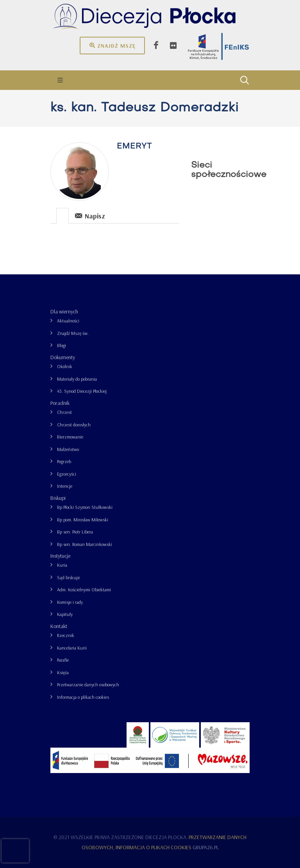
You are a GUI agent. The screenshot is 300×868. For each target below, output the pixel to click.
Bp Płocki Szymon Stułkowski (85, 507)
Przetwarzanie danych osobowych (88, 685)
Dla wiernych (64, 311)
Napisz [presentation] (90, 216)
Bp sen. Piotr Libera (75, 532)
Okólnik (65, 366)
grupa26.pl (206, 847)
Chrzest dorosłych (74, 425)
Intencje (65, 486)
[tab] (63, 215)
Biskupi (58, 498)
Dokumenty (63, 357)
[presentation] (62, 216)
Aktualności (68, 321)
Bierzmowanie (70, 437)
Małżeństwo (68, 449)
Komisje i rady (70, 602)
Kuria (62, 565)
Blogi (62, 345)
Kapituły (65, 614)
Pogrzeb (64, 461)
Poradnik (60, 403)
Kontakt (59, 626)
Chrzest (64, 412)
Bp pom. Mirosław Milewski (83, 520)
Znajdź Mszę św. (73, 333)
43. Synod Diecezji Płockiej (82, 391)
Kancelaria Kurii (72, 648)
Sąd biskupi (68, 577)
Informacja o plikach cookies (83, 697)
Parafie (63, 660)
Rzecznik (66, 635)
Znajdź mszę (112, 45)
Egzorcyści (67, 474)
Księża (63, 672)
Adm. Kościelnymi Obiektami (84, 590)
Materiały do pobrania (77, 379)
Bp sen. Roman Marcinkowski (85, 544)
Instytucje (60, 556)
